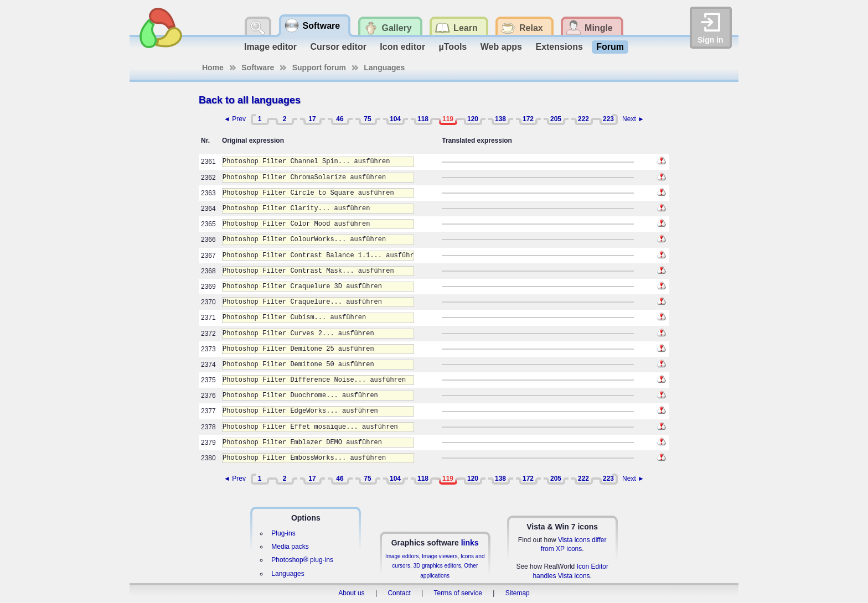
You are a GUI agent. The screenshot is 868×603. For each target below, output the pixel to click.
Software (258, 67)
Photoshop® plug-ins (302, 560)
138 (500, 119)
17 (312, 119)
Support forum (319, 67)
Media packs (290, 547)
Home (213, 67)
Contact (399, 593)
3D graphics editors (437, 566)
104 (395, 119)
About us (351, 593)
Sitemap (518, 593)
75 (367, 119)
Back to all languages (250, 100)
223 (608, 119)
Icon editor (402, 47)
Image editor (270, 47)
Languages (384, 67)
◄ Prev (235, 119)
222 (583, 119)
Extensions (559, 47)
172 (528, 119)
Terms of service (458, 593)
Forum (610, 47)
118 (423, 119)
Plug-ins (283, 533)
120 (473, 119)
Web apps (501, 47)
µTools (453, 47)
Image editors (402, 556)
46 (340, 119)
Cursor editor (339, 47)
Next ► (633, 119)
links (470, 543)
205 (556, 119)
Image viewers (440, 556)
